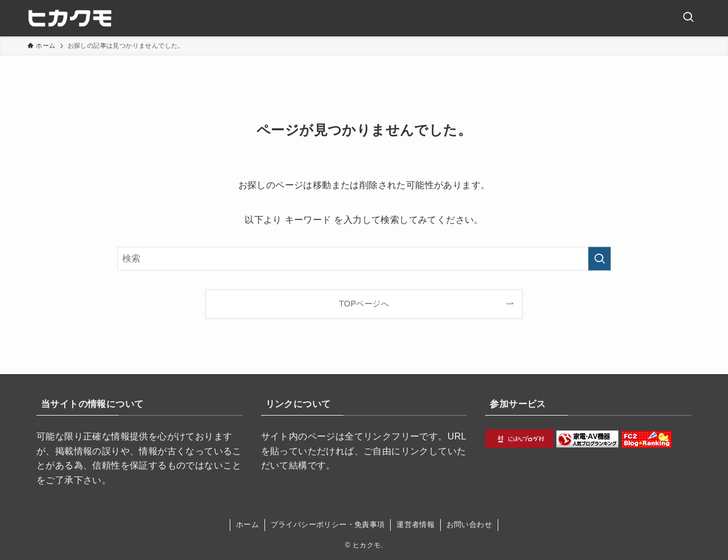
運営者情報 (415, 524)
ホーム (247, 524)
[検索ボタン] (688, 18)
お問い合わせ (469, 524)
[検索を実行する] (599, 259)
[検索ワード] (364, 259)
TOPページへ (364, 304)
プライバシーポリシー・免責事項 (328, 524)
